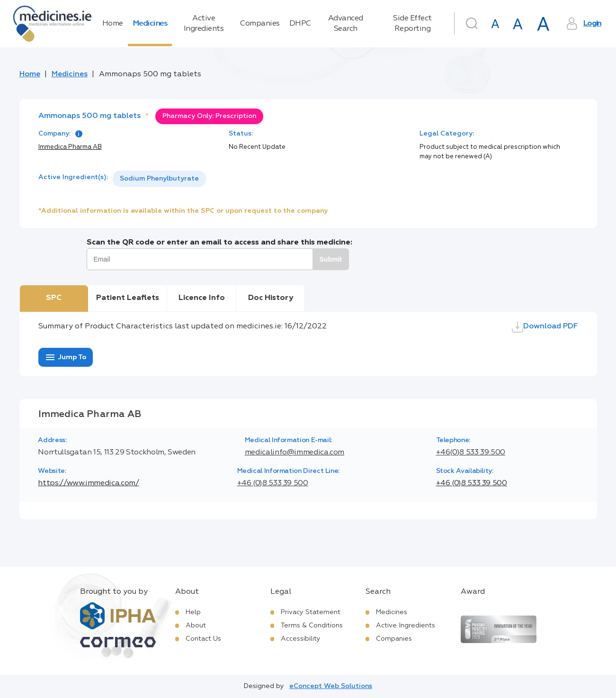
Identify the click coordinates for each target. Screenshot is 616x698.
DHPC (300, 24)
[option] (159, 179)
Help (193, 612)
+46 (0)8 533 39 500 (273, 483)
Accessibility (301, 639)
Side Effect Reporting (412, 24)
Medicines (150, 24)
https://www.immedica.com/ (88, 483)
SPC (54, 298)
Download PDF (545, 327)
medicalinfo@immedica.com (295, 453)
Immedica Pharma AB (70, 147)
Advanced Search (346, 24)
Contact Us (203, 639)
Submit (331, 259)
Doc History (271, 298)
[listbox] (159, 179)
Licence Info (202, 298)
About (196, 625)
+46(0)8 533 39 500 (471, 453)
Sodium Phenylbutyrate (159, 179)
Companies (260, 24)
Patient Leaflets (128, 298)
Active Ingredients (204, 24)
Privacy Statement (311, 612)
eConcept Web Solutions (331, 686)
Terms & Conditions (312, 625)
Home (113, 24)
